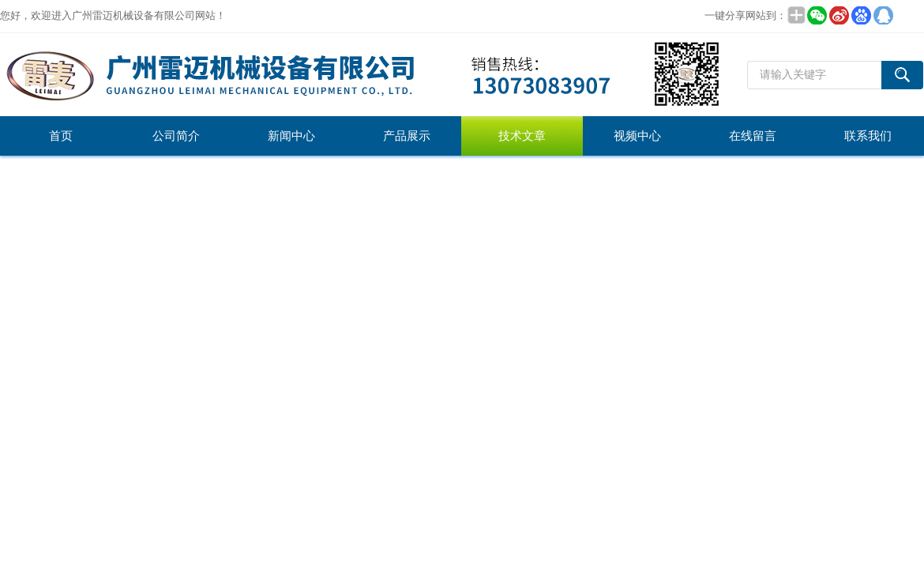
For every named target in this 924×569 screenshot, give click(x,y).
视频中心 (637, 136)
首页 (61, 136)
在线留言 (753, 136)
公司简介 (176, 136)
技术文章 (522, 136)
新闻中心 (291, 136)
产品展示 (407, 136)
